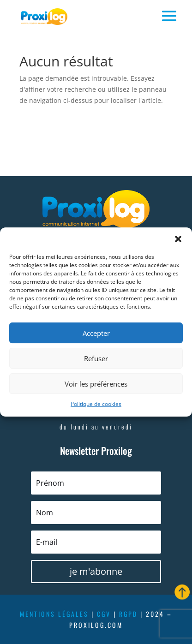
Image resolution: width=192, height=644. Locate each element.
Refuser (96, 358)
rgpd (128, 614)
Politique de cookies (96, 404)
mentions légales (54, 614)
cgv (104, 614)
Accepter (96, 333)
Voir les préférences (96, 384)
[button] (178, 239)
